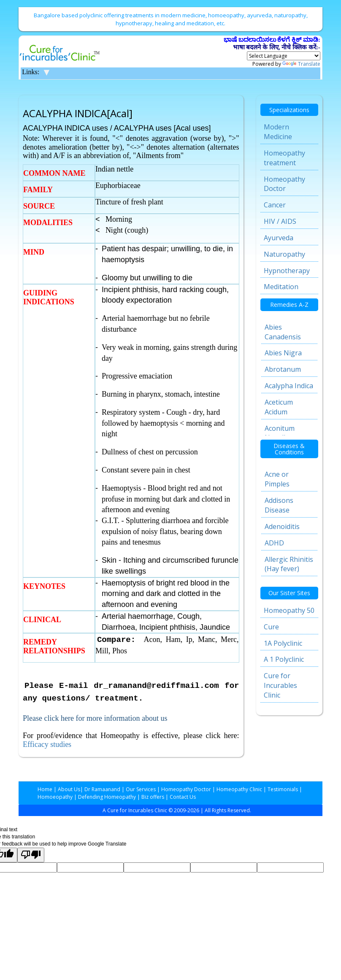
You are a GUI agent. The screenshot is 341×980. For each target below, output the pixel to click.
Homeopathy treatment (284, 158)
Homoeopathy (55, 797)
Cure (271, 627)
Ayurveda (279, 238)
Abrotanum (283, 369)
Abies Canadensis (283, 332)
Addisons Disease (279, 505)
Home (45, 789)
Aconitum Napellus (280, 433)
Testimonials (283, 789)
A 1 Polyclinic (284, 659)
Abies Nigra (283, 353)
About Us (69, 789)
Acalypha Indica (289, 386)
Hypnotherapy (287, 271)
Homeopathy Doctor (284, 184)
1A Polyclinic (283, 643)
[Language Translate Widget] (284, 56)
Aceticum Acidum (279, 407)
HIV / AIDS (280, 221)
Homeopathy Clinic (239, 789)
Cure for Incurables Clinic (280, 685)
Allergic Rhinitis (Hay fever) (289, 564)
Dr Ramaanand (102, 789)
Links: (31, 72)
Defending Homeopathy (107, 797)
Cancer (275, 205)
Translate (301, 64)
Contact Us (183, 797)
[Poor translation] (31, 855)
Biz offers (153, 797)
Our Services (141, 789)
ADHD (274, 543)
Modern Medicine (278, 132)
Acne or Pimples (277, 479)
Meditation (281, 287)
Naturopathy (284, 254)
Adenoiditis (282, 526)
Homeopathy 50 (289, 610)
